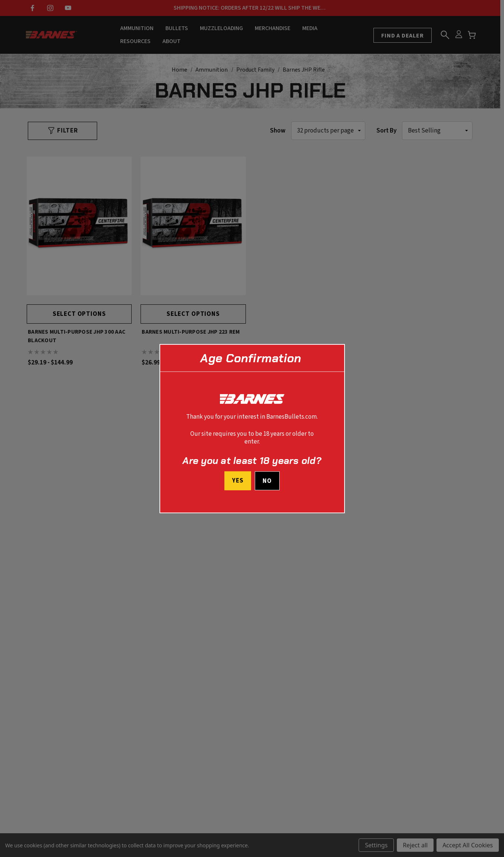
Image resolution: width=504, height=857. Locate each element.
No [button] (267, 481)
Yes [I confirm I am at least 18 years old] (238, 481)
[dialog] (252, 428)
